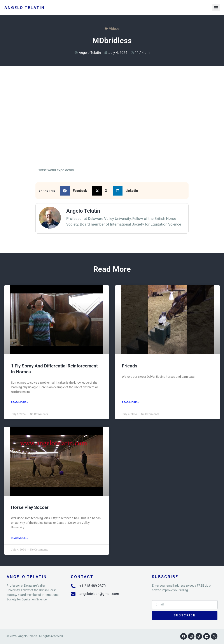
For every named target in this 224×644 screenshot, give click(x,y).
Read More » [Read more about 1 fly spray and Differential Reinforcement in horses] (19, 402)
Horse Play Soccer (30, 507)
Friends (130, 366)
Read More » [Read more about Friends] (130, 402)
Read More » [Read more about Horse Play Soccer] (19, 538)
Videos (114, 29)
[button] (216, 8)
